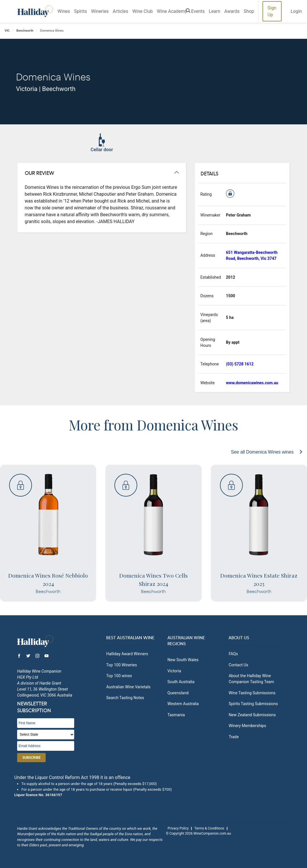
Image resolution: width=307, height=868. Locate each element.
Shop (249, 11)
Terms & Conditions (209, 828)
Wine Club (143, 11)
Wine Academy (172, 11)
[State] (46, 735)
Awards (232, 11)
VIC (7, 31)
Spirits (81, 11)
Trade (234, 737)
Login (296, 11)
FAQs (233, 654)
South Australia (181, 682)
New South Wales (183, 660)
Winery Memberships (247, 726)
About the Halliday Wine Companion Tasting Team (251, 679)
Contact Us (238, 665)
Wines (64, 11)
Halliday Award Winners (127, 654)
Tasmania (176, 715)
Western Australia (183, 704)
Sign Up (272, 11)
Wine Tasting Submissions (252, 693)
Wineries (100, 11)
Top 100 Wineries (122, 665)
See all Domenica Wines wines (263, 452)
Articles (120, 11)
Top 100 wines (119, 676)
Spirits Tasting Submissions (253, 704)
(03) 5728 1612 (240, 364)
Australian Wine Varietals (128, 687)
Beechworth (25, 31)
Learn (215, 11)
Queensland (178, 693)
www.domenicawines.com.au (252, 383)
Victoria (174, 671)
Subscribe (31, 758)
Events (198, 11)
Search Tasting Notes (125, 698)
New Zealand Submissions (252, 715)
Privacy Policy (178, 828)
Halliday (35, 11)
